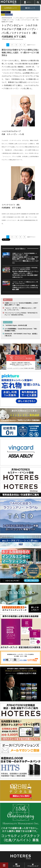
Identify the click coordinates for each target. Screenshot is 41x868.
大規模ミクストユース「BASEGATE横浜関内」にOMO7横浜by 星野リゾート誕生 (21, 304)
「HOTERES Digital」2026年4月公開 (16, 325)
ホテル (3, 15)
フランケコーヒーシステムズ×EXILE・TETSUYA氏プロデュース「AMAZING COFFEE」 (21, 314)
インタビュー (6, 12)
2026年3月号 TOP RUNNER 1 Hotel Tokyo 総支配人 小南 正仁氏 (21, 335)
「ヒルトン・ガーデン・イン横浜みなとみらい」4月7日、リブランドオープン (20, 309)
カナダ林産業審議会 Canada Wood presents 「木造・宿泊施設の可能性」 (21, 330)
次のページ (31, 45)
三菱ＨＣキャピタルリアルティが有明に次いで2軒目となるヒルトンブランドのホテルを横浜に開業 (25, 288)
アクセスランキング (33, 866)
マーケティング (9, 15)
